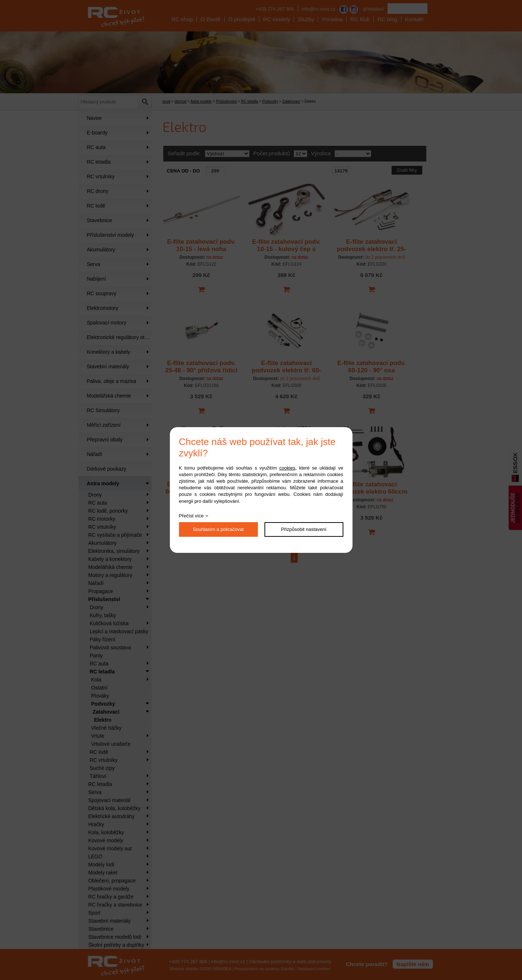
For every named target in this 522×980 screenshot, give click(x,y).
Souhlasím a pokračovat (218, 529)
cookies (287, 468)
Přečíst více (191, 516)
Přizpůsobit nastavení (304, 529)
